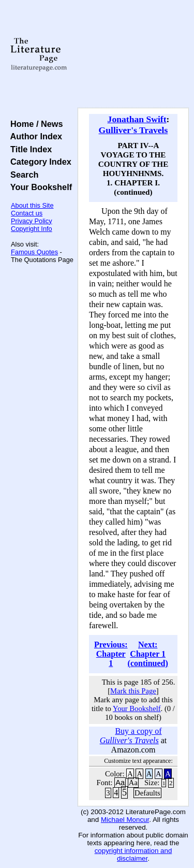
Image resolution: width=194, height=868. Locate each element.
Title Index (29, 149)
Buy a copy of (131, 736)
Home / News (34, 124)
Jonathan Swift (137, 119)
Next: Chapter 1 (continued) (148, 654)
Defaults (147, 793)
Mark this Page (133, 691)
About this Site (32, 205)
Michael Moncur (125, 820)
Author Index (34, 136)
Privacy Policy (32, 221)
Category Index (39, 162)
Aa (120, 783)
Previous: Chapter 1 (111, 654)
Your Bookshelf (39, 187)
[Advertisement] (133, 54)
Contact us (27, 213)
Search (22, 175)
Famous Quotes (34, 252)
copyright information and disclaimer (133, 855)
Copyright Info (32, 229)
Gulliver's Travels (133, 130)
